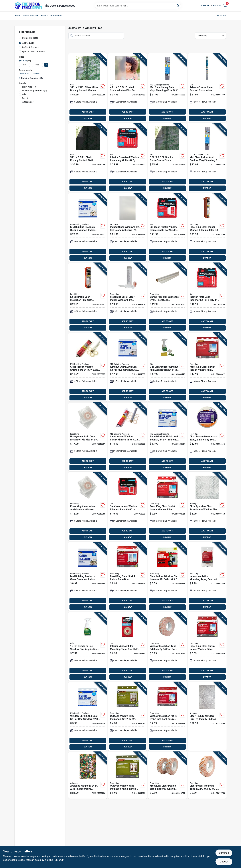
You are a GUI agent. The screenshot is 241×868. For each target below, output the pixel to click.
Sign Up (217, 6)
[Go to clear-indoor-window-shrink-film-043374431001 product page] (88, 367)
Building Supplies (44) (32, 78)
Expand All (36, 73)
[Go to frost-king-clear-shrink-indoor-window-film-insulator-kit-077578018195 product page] (207, 646)
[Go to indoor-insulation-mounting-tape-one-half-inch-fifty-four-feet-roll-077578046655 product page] (207, 577)
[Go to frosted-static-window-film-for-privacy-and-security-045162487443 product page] (128, 88)
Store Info (222, 16)
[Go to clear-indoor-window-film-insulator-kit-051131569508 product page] (128, 507)
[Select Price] (46, 65)
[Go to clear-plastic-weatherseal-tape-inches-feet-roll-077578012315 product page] (207, 437)
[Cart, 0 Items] (225, 6)
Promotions (56, 16)
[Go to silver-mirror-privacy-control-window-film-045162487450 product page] (88, 88)
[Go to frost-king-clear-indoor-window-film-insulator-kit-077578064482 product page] (207, 227)
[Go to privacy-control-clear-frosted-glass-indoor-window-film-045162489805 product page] (207, 88)
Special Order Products (33, 52)
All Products (28, 43)
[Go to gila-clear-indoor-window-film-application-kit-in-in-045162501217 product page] (167, 367)
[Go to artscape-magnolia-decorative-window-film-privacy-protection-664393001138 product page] (88, 775)
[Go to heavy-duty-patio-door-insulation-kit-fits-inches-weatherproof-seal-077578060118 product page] (88, 437)
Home (18, 16)
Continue (224, 853)
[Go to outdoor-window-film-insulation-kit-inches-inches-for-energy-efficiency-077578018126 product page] (128, 775)
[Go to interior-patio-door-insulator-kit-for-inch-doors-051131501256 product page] (207, 297)
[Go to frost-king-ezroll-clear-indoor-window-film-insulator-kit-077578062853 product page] (128, 297)
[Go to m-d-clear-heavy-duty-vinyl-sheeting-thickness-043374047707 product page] (167, 88)
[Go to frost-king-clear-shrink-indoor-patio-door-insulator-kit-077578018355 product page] (128, 577)
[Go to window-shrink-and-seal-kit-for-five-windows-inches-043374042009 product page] (128, 367)
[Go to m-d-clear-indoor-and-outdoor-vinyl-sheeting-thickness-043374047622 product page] (207, 158)
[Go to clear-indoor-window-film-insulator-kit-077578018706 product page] (167, 577)
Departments (29, 16)
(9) (35, 91)
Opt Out (224, 862)
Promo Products (30, 38)
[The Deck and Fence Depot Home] (28, 6)
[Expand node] (20, 78)
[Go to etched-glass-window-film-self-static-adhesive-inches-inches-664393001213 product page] (128, 227)
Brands (44, 16)
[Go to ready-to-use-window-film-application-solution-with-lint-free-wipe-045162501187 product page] (88, 646)
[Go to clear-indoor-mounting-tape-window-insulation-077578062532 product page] (207, 775)
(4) (28, 102)
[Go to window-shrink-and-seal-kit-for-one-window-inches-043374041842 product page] (88, 716)
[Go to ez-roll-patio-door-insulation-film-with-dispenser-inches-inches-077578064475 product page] (88, 297)
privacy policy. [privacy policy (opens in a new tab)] (182, 856)
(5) (25, 98)
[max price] (37, 65)
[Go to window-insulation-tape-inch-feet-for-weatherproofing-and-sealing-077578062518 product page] (167, 646)
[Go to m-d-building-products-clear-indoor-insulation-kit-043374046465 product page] (88, 227)
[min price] (24, 65)
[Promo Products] (20, 38)
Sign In (205, 6)
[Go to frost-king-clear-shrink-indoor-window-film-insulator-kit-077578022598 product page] (207, 367)
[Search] (178, 5)
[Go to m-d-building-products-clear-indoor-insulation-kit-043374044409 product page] (88, 577)
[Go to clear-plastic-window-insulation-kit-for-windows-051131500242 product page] (167, 227)
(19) (29, 87)
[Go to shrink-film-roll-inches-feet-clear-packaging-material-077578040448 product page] (167, 297)
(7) (26, 94)
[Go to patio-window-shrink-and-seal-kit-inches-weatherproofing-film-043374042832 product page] (167, 437)
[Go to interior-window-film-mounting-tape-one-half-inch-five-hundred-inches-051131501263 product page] (128, 646)
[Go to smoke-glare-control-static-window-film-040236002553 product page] (167, 158)
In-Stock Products (31, 47)
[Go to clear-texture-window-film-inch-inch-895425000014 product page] (207, 716)
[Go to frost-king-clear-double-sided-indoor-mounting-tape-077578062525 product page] (167, 775)
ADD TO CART (88, 112)
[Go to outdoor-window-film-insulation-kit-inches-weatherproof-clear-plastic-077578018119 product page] (128, 716)
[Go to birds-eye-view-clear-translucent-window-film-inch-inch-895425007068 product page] (207, 507)
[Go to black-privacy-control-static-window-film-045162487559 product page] (88, 158)
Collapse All (24, 73)
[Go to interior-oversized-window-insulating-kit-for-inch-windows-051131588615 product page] (128, 158)
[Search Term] (138, 6)
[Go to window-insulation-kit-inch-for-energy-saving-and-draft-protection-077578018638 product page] (167, 716)
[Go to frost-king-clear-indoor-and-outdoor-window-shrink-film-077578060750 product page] (88, 507)
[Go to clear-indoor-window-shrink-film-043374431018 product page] (128, 437)
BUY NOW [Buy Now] (88, 118)
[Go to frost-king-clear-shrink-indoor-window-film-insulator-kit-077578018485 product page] (167, 507)
